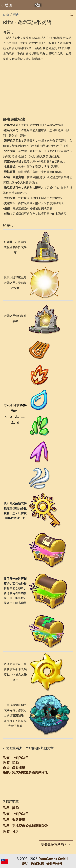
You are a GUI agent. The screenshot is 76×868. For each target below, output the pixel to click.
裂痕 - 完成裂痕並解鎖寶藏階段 (25, 772)
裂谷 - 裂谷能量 (14, 767)
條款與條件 (55, 864)
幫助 (6, 15)
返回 (6, 5)
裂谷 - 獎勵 (11, 808)
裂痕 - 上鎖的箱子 (16, 758)
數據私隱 (37, 864)
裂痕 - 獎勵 (11, 763)
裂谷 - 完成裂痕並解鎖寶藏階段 (25, 826)
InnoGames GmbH (53, 859)
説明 (25, 864)
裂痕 (16, 15)
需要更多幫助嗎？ (55, 844)
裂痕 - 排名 (11, 832)
